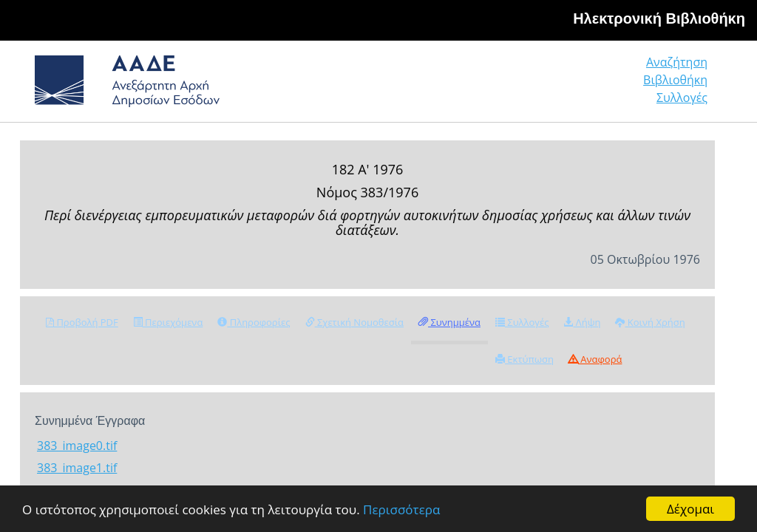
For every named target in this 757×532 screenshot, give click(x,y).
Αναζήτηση (677, 62)
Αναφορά (595, 359)
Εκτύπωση (525, 359)
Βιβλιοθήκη (675, 80)
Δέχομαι (690, 509)
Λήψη (582, 322)
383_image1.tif (77, 468)
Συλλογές (682, 98)
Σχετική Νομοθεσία (354, 322)
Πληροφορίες (254, 322)
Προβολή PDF (82, 322)
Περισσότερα (401, 509)
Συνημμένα (449, 322)
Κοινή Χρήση (650, 322)
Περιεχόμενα (168, 322)
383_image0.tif (77, 446)
